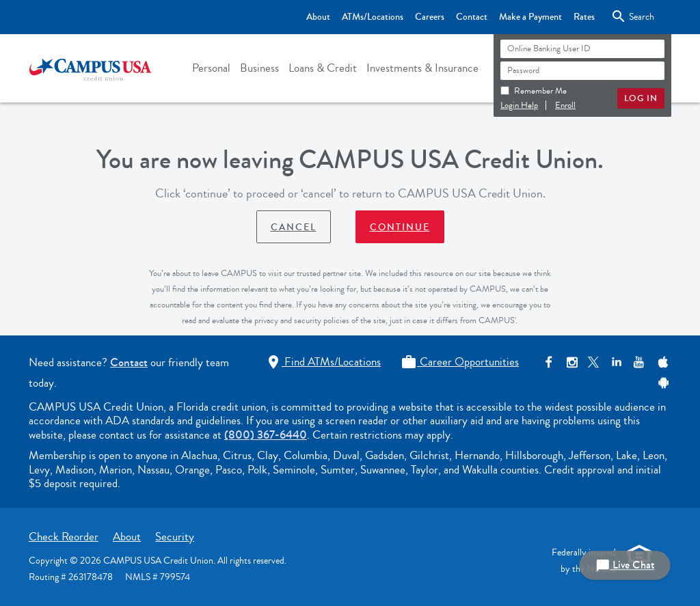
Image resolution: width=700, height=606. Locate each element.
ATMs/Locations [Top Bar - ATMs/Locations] (373, 17)
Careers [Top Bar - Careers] (430, 17)
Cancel (294, 228)
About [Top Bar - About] (318, 17)
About (127, 537)
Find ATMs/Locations (323, 362)
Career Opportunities (460, 362)
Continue (400, 228)
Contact (129, 362)
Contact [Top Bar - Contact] (472, 17)
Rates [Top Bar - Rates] (584, 17)
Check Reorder (64, 537)
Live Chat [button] (625, 565)
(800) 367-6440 (266, 435)
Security (175, 537)
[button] (211, 68)
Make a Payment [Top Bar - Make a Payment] (530, 17)
